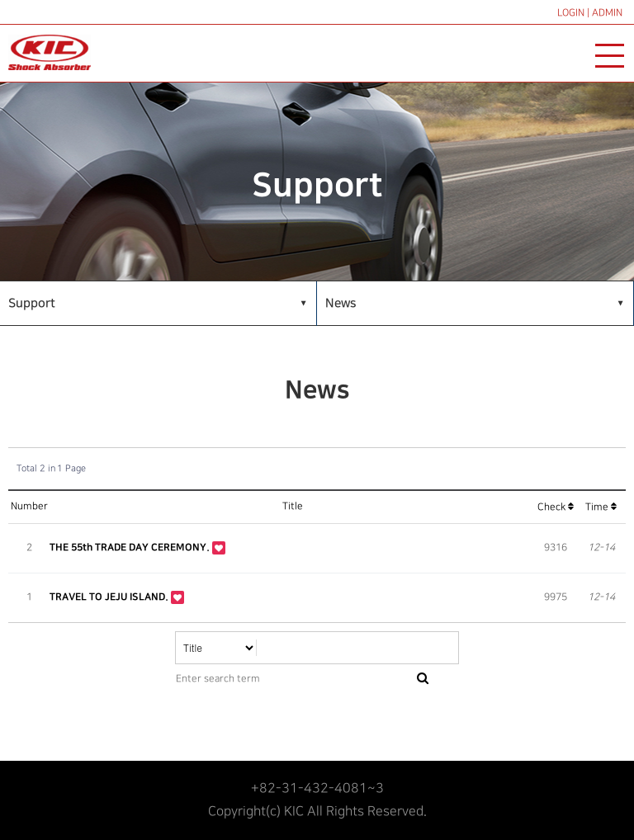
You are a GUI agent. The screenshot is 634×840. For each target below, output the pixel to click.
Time (601, 507)
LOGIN (571, 13)
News (341, 303)
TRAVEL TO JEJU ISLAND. (110, 597)
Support (32, 303)
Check (556, 507)
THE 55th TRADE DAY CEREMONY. (131, 547)
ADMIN (607, 13)
